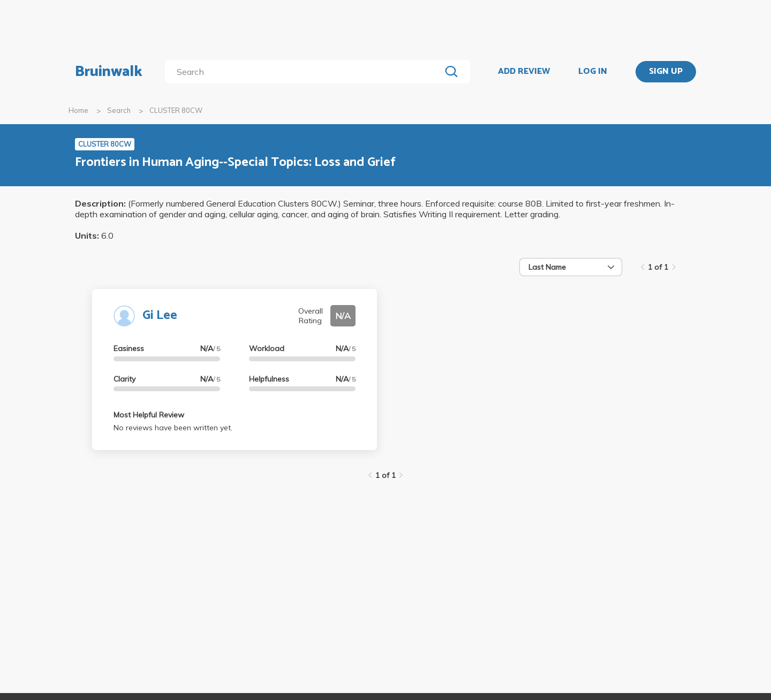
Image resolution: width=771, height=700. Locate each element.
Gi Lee (160, 315)
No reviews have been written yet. (173, 428)
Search (119, 110)
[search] (305, 72)
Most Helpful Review (149, 415)
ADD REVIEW (524, 72)
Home (78, 110)
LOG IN (593, 72)
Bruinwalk (109, 72)
